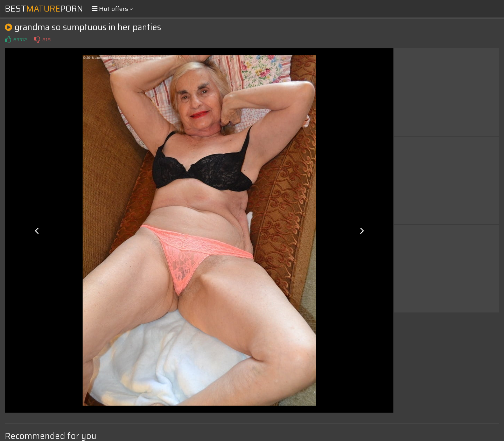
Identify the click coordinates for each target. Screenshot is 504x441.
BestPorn (44, 9)
